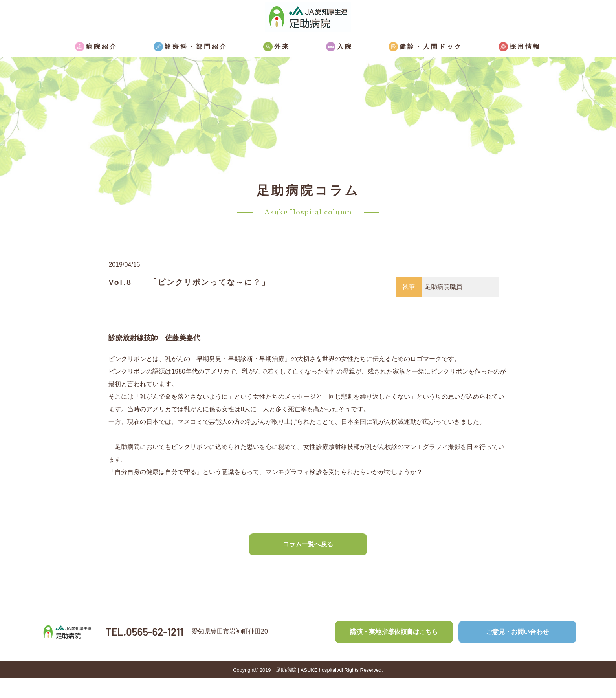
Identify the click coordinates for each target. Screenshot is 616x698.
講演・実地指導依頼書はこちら (394, 632)
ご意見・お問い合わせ (517, 632)
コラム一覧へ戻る (308, 544)
